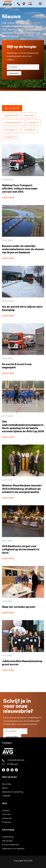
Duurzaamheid (13, 123)
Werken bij (7, 818)
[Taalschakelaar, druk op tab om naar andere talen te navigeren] (30, 4)
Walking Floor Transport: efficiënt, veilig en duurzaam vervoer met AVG (20, 188)
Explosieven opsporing (12, 792)
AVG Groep (7, 841)
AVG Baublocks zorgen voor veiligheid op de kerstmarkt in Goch (21, 549)
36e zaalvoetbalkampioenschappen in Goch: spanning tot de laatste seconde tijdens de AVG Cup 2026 (23, 426)
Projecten (7, 822)
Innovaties (11, 130)
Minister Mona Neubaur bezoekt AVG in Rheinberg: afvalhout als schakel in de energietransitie (22, 489)
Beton (29, 115)
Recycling (6, 784)
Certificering (8, 837)
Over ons (6, 814)
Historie (33, 123)
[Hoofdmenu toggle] (40, 4)
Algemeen (11, 115)
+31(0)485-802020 (16, 760)
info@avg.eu (13, 764)
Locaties (30, 130)
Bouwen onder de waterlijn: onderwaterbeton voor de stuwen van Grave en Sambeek (23, 249)
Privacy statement (10, 845)
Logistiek (6, 796)
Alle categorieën (12, 108)
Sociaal (10, 137)
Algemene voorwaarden (13, 848)
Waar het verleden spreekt (19, 607)
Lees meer (8, 197)
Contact (6, 810)
